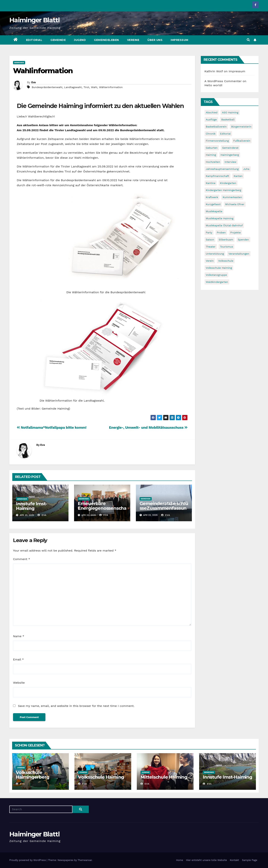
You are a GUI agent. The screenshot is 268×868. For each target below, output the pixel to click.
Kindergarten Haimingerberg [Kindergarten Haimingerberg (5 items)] (224, 190)
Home (180, 860)
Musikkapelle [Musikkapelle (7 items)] (214, 211)
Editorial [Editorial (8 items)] (225, 134)
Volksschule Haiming (101, 777)
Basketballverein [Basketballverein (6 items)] (216, 127)
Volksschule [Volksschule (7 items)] (226, 261)
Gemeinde (58, 40)
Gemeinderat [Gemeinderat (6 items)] (230, 148)
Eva (33, 82)
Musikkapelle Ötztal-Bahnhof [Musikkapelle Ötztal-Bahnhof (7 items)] (224, 225)
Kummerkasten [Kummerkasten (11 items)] (232, 197)
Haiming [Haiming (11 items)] (211, 155)
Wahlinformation (43, 71)
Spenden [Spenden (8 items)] (243, 240)
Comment (21, 559)
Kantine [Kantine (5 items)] (211, 183)
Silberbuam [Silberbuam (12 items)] (226, 240)
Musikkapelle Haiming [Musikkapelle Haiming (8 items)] (220, 218)
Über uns (155, 40)
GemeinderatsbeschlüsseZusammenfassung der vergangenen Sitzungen (164, 510)
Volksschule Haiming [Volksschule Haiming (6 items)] (219, 268)
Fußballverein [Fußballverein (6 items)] (242, 141)
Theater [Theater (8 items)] (211, 247)
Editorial (34, 40)
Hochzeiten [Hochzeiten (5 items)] (213, 162)
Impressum (180, 40)
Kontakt (234, 860)
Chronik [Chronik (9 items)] (211, 134)
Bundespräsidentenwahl (47, 87)
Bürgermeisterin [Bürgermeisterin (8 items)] (241, 127)
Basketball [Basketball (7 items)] (228, 119)
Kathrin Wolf (214, 71)
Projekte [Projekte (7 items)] (235, 232)
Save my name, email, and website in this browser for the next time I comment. (76, 706)
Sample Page (250, 860)
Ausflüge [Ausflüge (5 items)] (211, 119)
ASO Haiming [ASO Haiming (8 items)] (230, 112)
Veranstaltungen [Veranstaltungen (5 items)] (239, 254)
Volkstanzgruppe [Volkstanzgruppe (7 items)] (216, 275)
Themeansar (85, 860)
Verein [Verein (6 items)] (210, 261)
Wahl (94, 87)
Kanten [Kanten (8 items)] (238, 176)
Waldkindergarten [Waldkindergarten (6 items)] (217, 282)
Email (18, 659)
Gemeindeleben (106, 40)
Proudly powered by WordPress (28, 860)
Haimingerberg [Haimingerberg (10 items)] (230, 155)
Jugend (80, 40)
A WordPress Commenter (223, 81)
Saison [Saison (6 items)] (210, 240)
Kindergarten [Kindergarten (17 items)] (228, 183)
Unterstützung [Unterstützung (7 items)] (215, 254)
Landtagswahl (73, 87)
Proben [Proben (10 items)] (221, 232)
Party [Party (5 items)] (209, 232)
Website (19, 683)
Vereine (133, 40)
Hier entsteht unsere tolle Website (206, 860)
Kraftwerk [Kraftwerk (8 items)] (212, 197)
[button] (248, 40)
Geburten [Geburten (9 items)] (212, 148)
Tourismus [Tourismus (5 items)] (226, 247)
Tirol (86, 87)
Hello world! (213, 85)
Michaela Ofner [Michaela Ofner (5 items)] (235, 204)
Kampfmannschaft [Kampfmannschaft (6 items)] (217, 176)
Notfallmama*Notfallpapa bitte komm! (52, 427)
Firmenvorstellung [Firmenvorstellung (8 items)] (217, 141)
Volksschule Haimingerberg (32, 775)
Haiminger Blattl (34, 20)
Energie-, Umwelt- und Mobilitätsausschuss (148, 427)
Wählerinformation (111, 87)
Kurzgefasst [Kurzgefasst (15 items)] (213, 204)
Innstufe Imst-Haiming (31, 506)
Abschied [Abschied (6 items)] (212, 112)
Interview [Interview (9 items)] (230, 162)
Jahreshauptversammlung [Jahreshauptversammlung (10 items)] (222, 169)
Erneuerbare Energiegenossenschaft (102, 508)
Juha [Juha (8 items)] (246, 169)
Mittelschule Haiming (164, 777)
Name (19, 636)
